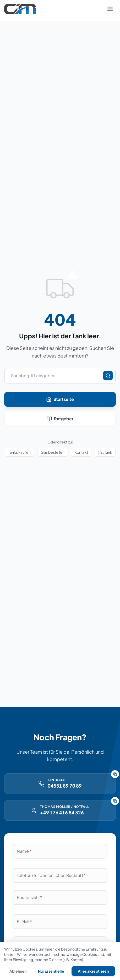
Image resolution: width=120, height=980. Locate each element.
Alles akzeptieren (93, 971)
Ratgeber (60, 419)
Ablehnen (18, 971)
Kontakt (81, 452)
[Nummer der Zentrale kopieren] (115, 774)
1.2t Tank (105, 452)
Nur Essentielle (51, 971)
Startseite (60, 399)
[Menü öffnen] (110, 9)
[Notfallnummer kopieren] (115, 801)
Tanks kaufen (19, 452)
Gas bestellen (53, 452)
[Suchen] (108, 376)
